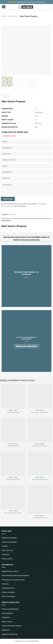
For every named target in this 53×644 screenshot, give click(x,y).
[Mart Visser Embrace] (40, 430)
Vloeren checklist (8, 592)
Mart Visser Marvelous (40, 479)
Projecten (5, 584)
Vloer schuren (7, 622)
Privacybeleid (41, 204)
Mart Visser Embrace (40, 446)
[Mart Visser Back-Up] (40, 499)
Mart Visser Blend (13, 446)
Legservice (6, 617)
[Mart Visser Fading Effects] (40, 397)
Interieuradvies (7, 613)
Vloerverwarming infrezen (12, 626)
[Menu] (4, 7)
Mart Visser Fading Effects (40, 412)
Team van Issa (7, 550)
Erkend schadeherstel (10, 609)
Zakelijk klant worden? (10, 571)
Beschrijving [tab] (6, 221)
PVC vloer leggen (8, 596)
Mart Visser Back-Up (40, 518)
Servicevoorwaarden (7, 206)
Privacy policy (7, 559)
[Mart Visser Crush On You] (13, 497)
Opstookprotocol (8, 588)
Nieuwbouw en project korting (13, 580)
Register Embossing (9, 634)
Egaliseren (6, 630)
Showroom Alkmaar (9, 538)
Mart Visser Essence (13, 479)
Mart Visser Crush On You (13, 513)
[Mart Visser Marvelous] (40, 463)
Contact (5, 546)
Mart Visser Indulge (13, 412)
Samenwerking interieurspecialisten (15, 575)
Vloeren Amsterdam (9, 542)
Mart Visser (13, 16)
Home (4, 16)
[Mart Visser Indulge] (13, 397)
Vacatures (6, 554)
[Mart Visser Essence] (13, 463)
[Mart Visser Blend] (13, 430)
